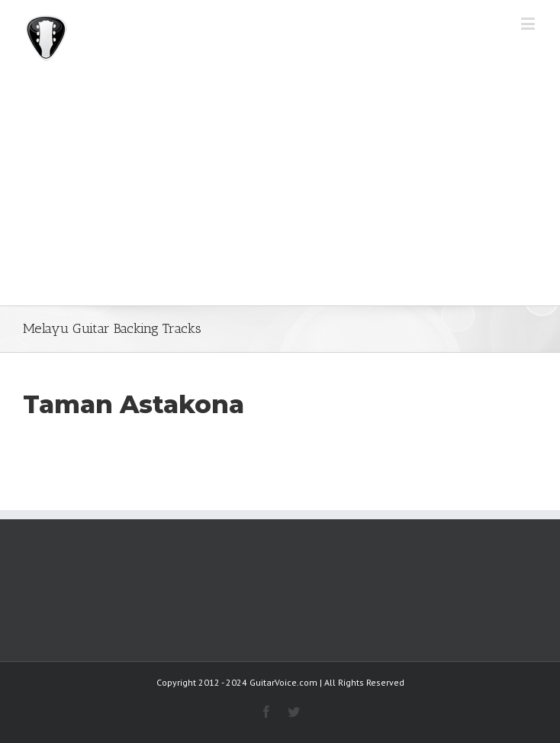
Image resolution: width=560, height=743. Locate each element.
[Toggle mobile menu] (529, 23)
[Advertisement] (280, 191)
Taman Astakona (134, 404)
